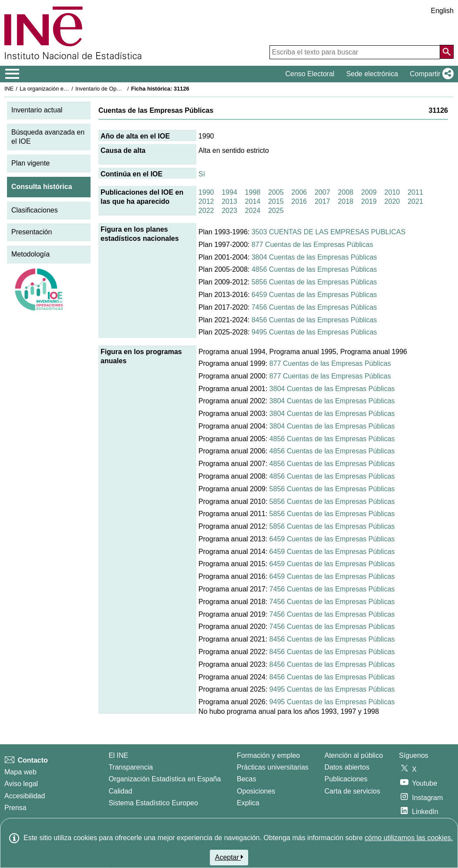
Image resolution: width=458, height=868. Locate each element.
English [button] (442, 11)
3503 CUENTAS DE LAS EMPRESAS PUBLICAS (329, 232)
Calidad (120, 791)
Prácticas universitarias (273, 767)
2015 (276, 201)
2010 (392, 192)
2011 (415, 192)
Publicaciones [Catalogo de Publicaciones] (346, 779)
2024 (253, 211)
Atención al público (354, 755)
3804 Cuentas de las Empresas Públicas (314, 257)
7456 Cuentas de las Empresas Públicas (314, 307)
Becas (246, 779)
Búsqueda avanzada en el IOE (48, 137)
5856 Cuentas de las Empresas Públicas (314, 282)
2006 (299, 192)
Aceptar (229, 857)
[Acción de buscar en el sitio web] (447, 52)
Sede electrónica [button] (372, 74)
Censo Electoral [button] (310, 74)
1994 (229, 192)
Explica (248, 803)
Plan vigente (30, 163)
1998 (253, 192)
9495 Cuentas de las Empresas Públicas (314, 332)
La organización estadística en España (67, 89)
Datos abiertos (347, 767)
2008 (346, 192)
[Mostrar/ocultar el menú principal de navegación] (12, 74)
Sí (202, 174)
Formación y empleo (268, 755)
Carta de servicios (352, 791)
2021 (415, 201)
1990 (206, 192)
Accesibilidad (25, 796)
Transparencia (131, 767)
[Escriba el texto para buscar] (355, 52)
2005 (276, 192)
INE (9, 89)
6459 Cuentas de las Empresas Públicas (314, 295)
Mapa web (20, 772)
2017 (323, 201)
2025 (276, 211)
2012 (206, 201)
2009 (369, 192)
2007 (323, 192)
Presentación (32, 232)
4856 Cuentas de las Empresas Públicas (314, 269)
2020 (392, 201)
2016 (299, 201)
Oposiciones (256, 791)
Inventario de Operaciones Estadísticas (124, 89)
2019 (369, 201)
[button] (430, 74)
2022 (206, 211)
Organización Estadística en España (165, 779)
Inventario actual (37, 110)
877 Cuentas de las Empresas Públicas (312, 245)
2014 (253, 201)
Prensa (15, 808)
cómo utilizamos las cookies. (409, 838)
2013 (229, 201)
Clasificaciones (35, 210)
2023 (229, 211)
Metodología (30, 254)
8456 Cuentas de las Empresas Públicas (314, 320)
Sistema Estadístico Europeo (153, 803)
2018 (346, 201)
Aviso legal (21, 784)
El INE (118, 755)
